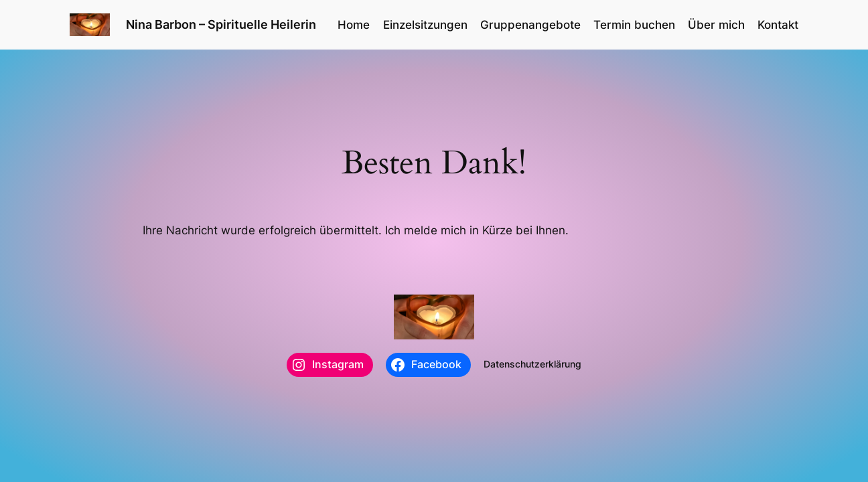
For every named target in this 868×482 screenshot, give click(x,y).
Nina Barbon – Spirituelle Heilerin (221, 24)
